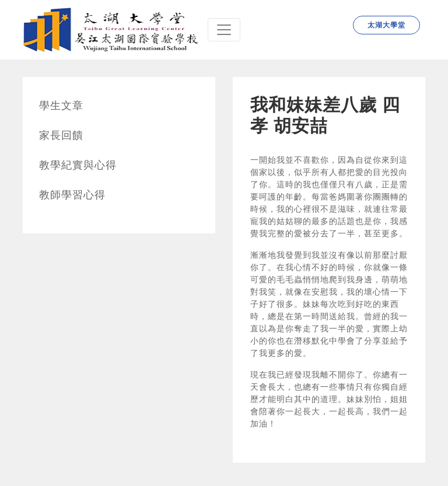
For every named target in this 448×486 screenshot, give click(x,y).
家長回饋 (61, 135)
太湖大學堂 (386, 25)
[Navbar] (224, 30)
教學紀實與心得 (78, 165)
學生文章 (61, 106)
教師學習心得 (72, 195)
